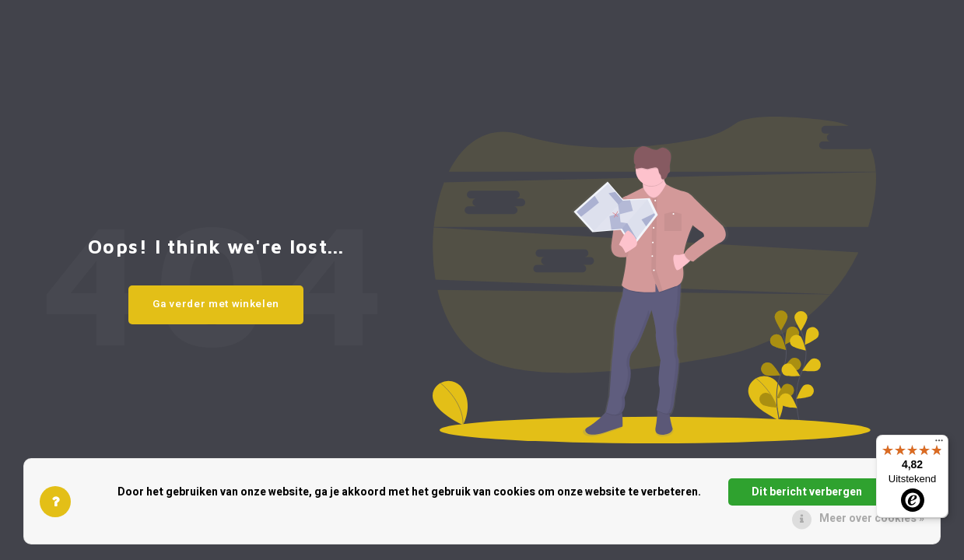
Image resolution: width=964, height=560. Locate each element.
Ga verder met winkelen (216, 304)
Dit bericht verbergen (807, 492)
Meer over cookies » (872, 518)
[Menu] (939, 444)
